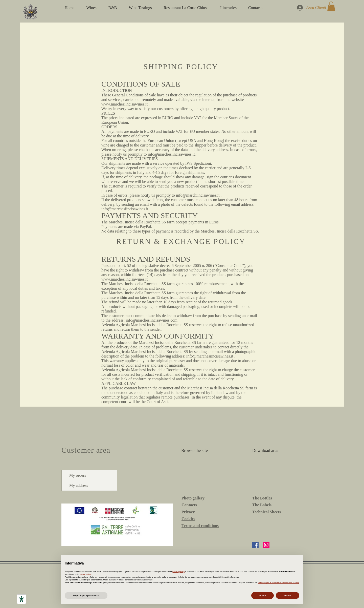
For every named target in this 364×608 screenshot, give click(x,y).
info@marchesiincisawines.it (125, 209)
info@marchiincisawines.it (198, 195)
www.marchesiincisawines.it (124, 104)
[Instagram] (266, 545)
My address (79, 485)
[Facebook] (255, 545)
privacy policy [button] (178, 571)
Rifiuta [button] (263, 595)
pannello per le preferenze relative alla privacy (279, 583)
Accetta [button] (288, 595)
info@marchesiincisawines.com (151, 320)
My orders (78, 475)
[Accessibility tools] (21, 599)
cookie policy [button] (85, 574)
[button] (331, 6)
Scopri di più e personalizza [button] (86, 595)
